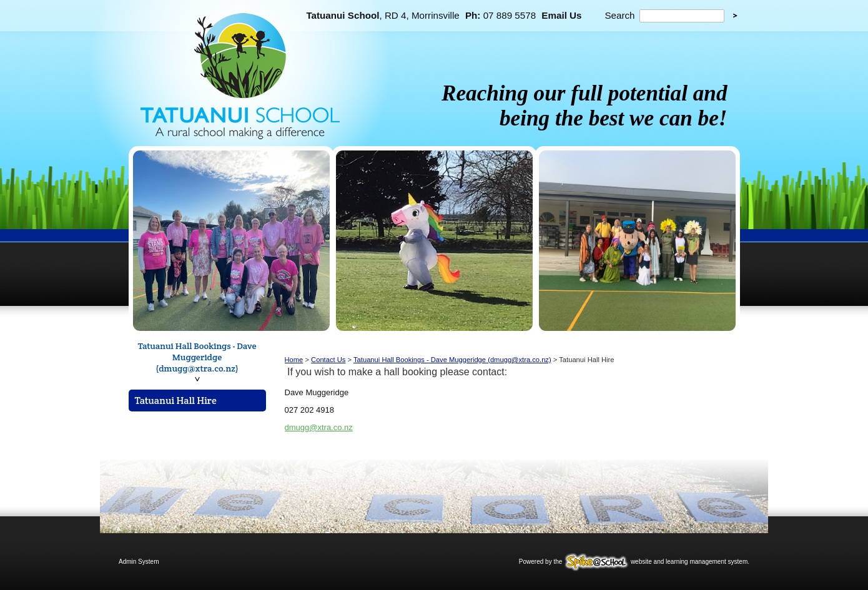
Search (619, 15)
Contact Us (328, 360)
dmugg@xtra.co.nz (319, 427)
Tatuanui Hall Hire (176, 401)
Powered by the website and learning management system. (634, 562)
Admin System (139, 562)
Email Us (561, 15)
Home (294, 360)
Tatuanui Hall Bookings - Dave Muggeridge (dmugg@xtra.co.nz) (197, 357)
